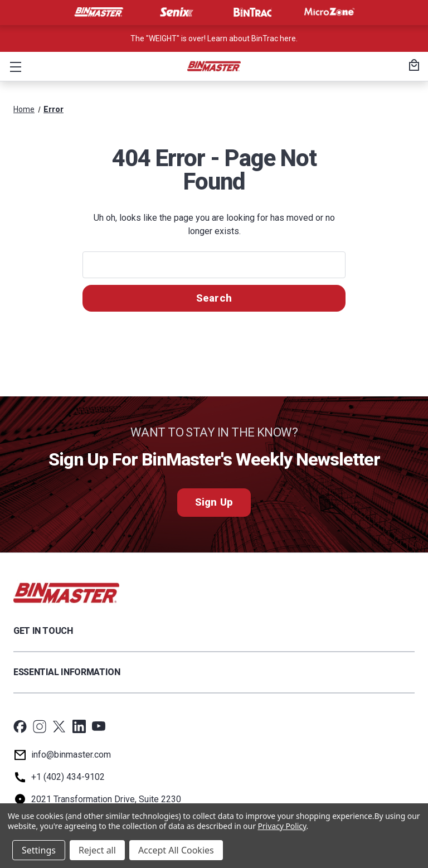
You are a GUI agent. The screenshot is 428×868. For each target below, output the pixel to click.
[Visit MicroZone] (329, 12)
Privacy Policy (282, 826)
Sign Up (214, 503)
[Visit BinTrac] (252, 12)
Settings (39, 850)
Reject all (97, 850)
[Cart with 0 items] (412, 66)
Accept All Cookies (176, 850)
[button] (13, 66)
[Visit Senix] (176, 12)
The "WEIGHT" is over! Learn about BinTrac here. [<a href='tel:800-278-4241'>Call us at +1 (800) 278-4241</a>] (214, 38)
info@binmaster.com (71, 755)
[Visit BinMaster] (99, 12)
